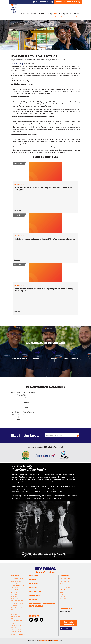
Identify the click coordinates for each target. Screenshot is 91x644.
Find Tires (34, 576)
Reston (13, 414)
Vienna (13, 392)
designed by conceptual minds (47, 641)
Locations (76, 14)
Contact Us (34, 596)
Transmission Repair (16, 616)
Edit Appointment (66, 629)
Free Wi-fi (54, 359)
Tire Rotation (14, 614)
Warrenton (27, 412)
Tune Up (13, 619)
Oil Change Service (16, 605)
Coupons (41, 14)
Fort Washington (65, 588)
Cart (35, 2)
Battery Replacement (17, 581)
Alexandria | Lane (65, 579)
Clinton (32, 412)
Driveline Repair (15, 594)
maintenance (16, 64)
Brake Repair (14, 583)
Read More (18, 210)
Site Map (33, 599)
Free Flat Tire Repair (71, 359)
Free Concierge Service (20, 359)
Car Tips (55, 14)
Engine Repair (15, 597)
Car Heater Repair (16, 588)
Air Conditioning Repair (18, 579)
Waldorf (32, 392)
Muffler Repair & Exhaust (18, 603)
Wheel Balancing (16, 632)
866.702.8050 (46, 2)
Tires (28, 14)
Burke (19, 412)
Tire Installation (16, 612)
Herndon (14, 412)
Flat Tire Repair (15, 599)
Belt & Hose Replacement (18, 586)
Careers (48, 14)
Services (34, 14)
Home (23, 14)
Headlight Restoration (17, 601)
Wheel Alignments (16, 630)
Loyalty (62, 14)
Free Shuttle (37, 358)
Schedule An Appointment (69, 623)
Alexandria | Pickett (66, 581)
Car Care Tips (35, 592)
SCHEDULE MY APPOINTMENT (68, 2)
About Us (68, 14)
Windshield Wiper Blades (18, 634)
